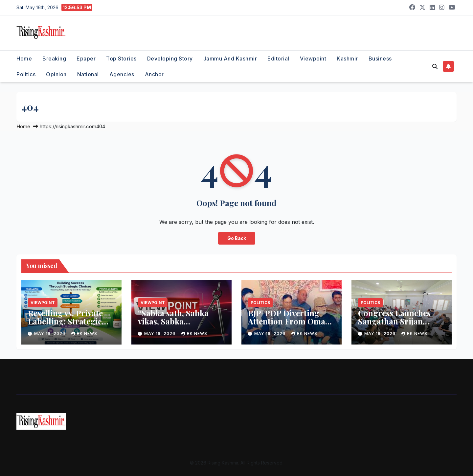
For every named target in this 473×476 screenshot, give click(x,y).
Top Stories (121, 59)
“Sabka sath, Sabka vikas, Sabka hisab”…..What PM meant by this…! (173, 325)
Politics (26, 74)
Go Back (236, 238)
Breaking (54, 59)
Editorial (278, 59)
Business (380, 59)
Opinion (56, 74)
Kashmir (347, 59)
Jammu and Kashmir (230, 59)
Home (24, 59)
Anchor (154, 74)
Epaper (86, 59)
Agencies (122, 74)
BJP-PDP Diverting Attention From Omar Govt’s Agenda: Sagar (288, 321)
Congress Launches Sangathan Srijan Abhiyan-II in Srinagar (401, 321)
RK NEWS (84, 333)
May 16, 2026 (50, 333)
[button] (435, 66)
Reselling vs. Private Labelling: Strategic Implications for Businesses (65, 325)
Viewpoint (313, 59)
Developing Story (170, 59)
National (88, 74)
